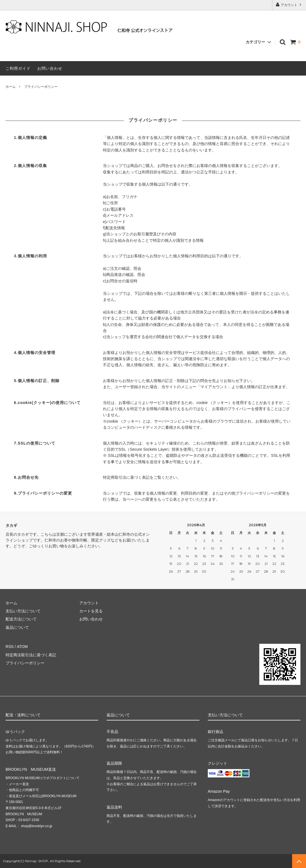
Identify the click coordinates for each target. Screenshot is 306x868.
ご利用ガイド (18, 68)
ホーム (11, 87)
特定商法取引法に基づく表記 (31, 655)
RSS (10, 647)
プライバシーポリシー (25, 663)
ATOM (22, 647)
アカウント (289, 5)
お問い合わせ (50, 68)
